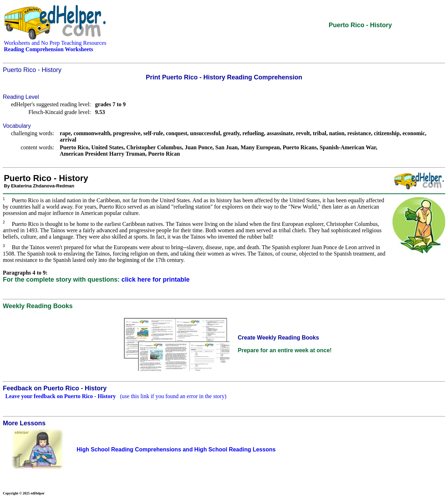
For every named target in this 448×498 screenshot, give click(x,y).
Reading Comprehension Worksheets (49, 49)
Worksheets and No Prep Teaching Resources (55, 43)
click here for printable (156, 280)
